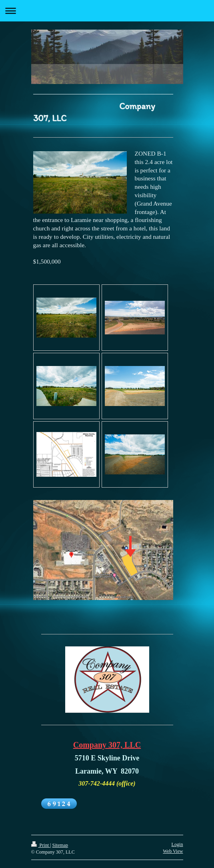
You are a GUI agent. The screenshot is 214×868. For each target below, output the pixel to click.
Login (177, 844)
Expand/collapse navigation (107, 11)
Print (41, 845)
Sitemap (60, 845)
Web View (173, 851)
